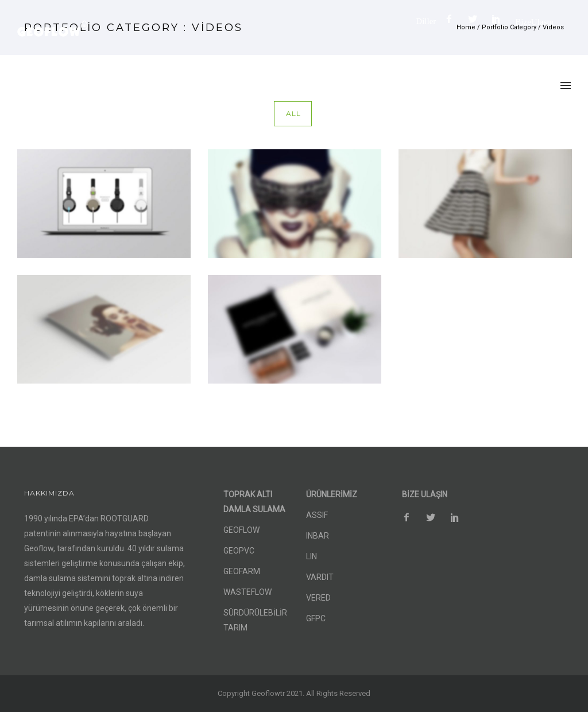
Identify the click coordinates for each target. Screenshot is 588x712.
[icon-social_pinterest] (499, 19)
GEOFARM (242, 571)
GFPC (316, 618)
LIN (312, 556)
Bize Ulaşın (534, 22)
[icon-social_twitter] (475, 19)
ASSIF (317, 515)
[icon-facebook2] (452, 19)
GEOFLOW (241, 530)
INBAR (318, 536)
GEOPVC (239, 551)
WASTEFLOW (247, 592)
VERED (318, 598)
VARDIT (320, 577)
